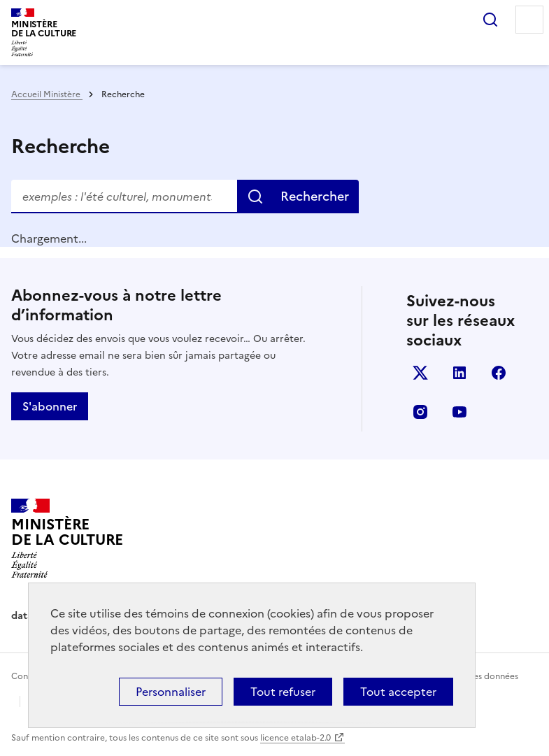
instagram (420, 412)
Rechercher (490, 20)
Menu (529, 20)
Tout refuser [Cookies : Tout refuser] (283, 692)
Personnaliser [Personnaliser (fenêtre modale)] (171, 692)
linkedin (459, 373)
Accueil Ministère (47, 94)
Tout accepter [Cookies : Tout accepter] (398, 692)
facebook (499, 373)
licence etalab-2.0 (295, 738)
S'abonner (50, 406)
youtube (459, 412)
